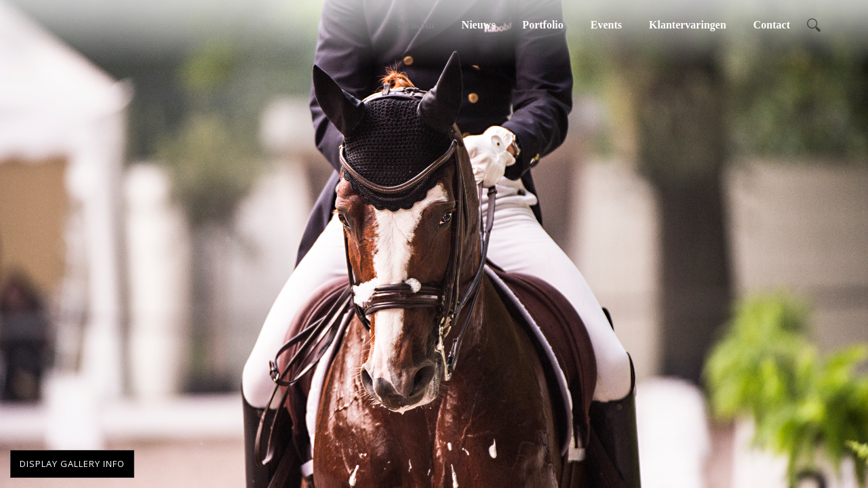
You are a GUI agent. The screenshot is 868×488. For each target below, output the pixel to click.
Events (606, 25)
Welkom (415, 25)
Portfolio (542, 25)
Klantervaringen (688, 25)
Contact (772, 25)
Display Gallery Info (72, 464)
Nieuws (479, 25)
